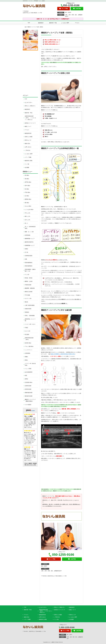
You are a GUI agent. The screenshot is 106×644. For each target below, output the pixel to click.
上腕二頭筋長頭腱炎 (30, 305)
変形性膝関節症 (29, 263)
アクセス (77, 23)
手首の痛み (28, 192)
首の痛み (27, 175)
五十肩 (26, 252)
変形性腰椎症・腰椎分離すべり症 (30, 270)
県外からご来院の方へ (30, 106)
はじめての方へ (29, 102)
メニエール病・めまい (30, 324)
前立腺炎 (27, 334)
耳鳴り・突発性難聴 (30, 316)
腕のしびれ (28, 216)
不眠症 (26, 328)
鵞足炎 (26, 302)
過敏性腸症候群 (29, 393)
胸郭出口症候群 (29, 292)
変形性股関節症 (29, 266)
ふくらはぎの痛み (29, 209)
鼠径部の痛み (28, 343)
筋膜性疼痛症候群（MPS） (29, 339)
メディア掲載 (28, 157)
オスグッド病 (28, 298)
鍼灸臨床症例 (28, 133)
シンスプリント (29, 350)
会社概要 (27, 168)
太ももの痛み (28, 206)
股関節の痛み (28, 199)
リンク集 (27, 164)
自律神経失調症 (29, 256)
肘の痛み (27, 189)
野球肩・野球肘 (29, 278)
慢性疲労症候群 (29, 396)
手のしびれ (28, 213)
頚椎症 (26, 249)
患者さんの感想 (29, 137)
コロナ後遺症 (28, 405)
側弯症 (26, 379)
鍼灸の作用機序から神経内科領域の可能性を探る (63, 354)
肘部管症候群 (28, 389)
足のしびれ (28, 220)
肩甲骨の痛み (28, 182)
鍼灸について (28, 126)
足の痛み (27, 196)
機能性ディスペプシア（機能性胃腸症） (30, 400)
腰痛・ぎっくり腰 (29, 232)
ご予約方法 (28, 150)
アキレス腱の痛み (29, 346)
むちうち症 (28, 331)
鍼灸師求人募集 (29, 161)
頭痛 (26, 259)
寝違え (26, 360)
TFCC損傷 (27, 295)
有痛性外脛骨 (28, 309)
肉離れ (26, 357)
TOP (29, 23)
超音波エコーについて (30, 123)
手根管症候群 (28, 285)
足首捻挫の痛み (29, 382)
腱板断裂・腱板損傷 (30, 288)
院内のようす (28, 140)
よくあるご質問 (65, 23)
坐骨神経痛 (28, 235)
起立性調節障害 (29, 372)
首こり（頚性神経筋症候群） (30, 227)
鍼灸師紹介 (41, 23)
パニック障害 (28, 369)
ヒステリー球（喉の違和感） (30, 364)
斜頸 (26, 375)
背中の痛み (28, 186)
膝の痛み (27, 203)
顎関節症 (27, 312)
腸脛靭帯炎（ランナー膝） (30, 320)
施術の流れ (28, 144)
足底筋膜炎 (28, 353)
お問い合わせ (28, 147)
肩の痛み (27, 179)
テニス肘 (27, 275)
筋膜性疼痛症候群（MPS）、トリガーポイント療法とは (30, 118)
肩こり (26, 223)
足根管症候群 (28, 386)
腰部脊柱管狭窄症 (29, 242)
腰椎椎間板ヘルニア (30, 239)
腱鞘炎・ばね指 (29, 281)
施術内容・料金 (53, 23)
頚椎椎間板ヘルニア (30, 245)
